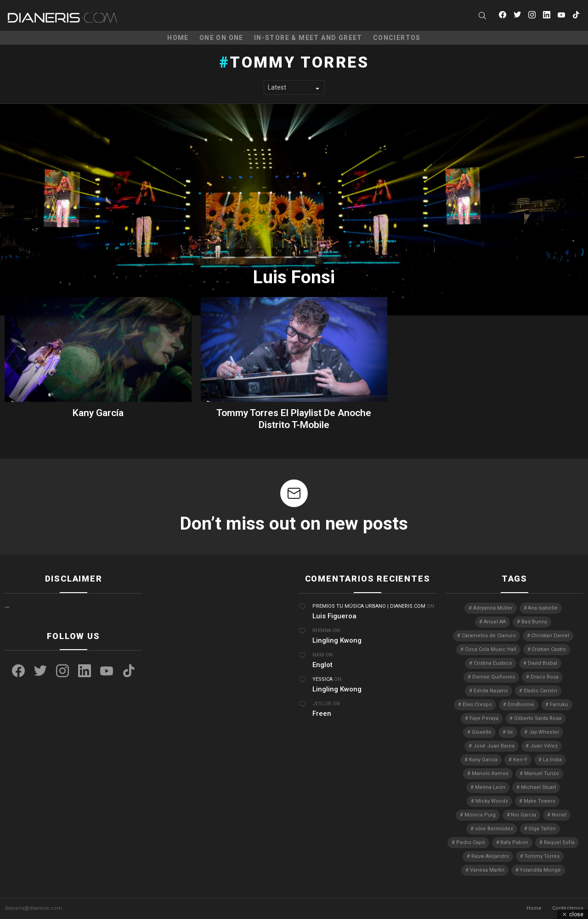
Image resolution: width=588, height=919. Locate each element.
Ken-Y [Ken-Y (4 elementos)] (520, 760)
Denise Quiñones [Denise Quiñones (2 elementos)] (494, 677)
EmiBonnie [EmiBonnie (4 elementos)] (521, 705)
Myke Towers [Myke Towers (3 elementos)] (540, 801)
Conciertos (397, 38)
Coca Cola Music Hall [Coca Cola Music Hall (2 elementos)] (491, 649)
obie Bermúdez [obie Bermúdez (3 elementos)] (494, 829)
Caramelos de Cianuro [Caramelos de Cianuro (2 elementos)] (489, 636)
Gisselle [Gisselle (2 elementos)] (482, 732)
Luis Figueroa (334, 616)
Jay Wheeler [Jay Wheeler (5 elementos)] (544, 732)
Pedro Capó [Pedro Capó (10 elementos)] (471, 842)
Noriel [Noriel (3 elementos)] (559, 815)
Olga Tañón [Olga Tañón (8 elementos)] (542, 829)
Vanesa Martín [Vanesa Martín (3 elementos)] (487, 870)
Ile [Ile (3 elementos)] (510, 732)
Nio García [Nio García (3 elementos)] (523, 815)
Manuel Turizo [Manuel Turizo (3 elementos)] (542, 773)
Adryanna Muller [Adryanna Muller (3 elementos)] (493, 608)
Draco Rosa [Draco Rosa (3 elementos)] (545, 677)
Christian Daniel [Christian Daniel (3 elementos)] (550, 636)
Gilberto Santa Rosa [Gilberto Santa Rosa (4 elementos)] (538, 718)
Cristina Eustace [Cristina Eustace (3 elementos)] (493, 663)
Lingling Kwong (337, 640)
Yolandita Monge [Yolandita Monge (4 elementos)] (540, 870)
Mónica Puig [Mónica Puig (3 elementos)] (480, 815)
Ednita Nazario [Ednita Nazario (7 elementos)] (491, 691)
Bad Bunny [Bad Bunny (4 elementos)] (534, 622)
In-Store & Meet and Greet (308, 38)
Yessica (322, 679)
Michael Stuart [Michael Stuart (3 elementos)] (538, 787)
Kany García (98, 413)
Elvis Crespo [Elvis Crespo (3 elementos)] (477, 705)
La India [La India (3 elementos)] (552, 760)
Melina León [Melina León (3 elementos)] (490, 787)
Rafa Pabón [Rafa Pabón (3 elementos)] (514, 842)
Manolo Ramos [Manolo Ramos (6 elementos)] (490, 773)
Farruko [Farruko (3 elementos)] (559, 705)
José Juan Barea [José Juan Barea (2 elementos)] (494, 746)
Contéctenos (568, 908)
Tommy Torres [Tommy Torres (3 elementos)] (542, 856)
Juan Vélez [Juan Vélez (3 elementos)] (544, 746)
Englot (322, 665)
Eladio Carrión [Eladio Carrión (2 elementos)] (540, 691)
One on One (221, 38)
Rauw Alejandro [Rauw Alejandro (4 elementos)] (490, 856)
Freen (322, 714)
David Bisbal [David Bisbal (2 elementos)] (543, 663)
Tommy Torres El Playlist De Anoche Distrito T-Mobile (294, 419)
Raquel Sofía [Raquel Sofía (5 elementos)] (559, 842)
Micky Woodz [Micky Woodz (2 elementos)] (492, 801)
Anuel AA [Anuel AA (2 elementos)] (495, 622)
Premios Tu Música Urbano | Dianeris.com (369, 606)
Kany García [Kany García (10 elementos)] (483, 760)
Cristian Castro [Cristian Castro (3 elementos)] (549, 649)
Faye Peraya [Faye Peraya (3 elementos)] (484, 718)
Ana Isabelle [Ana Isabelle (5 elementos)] (543, 608)
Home (178, 38)
